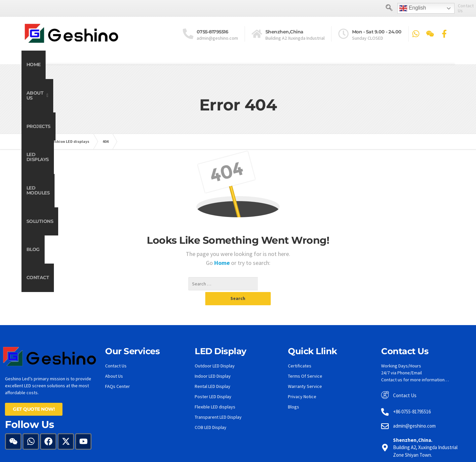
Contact (429, 64)
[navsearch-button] (361, 8)
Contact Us (440, 8)
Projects (151, 64)
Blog (381, 64)
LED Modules (272, 64)
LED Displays (209, 64)
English (384, 8)
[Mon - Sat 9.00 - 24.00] (343, 33)
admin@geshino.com (217, 38)
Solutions (332, 64)
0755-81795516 (213, 31)
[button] (95, 65)
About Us (95, 64)
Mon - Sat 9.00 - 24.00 (377, 31)
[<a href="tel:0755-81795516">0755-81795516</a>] (188, 33)
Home (43, 64)
